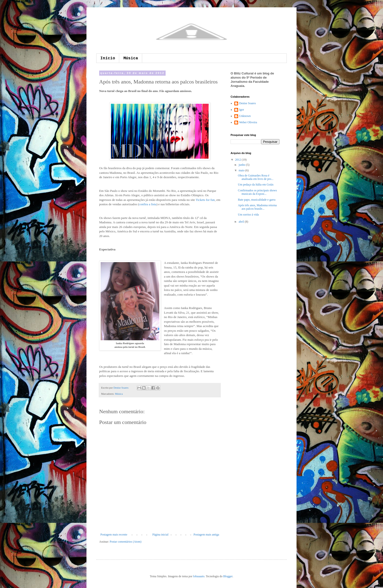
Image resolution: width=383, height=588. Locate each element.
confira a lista (148, 204)
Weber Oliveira (248, 122)
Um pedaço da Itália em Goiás (256, 185)
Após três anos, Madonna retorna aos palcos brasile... (257, 207)
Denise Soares (121, 388)
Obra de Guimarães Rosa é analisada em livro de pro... (256, 177)
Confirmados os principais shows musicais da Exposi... (257, 192)
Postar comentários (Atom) (126, 542)
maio (242, 170)
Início (108, 58)
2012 (239, 160)
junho (242, 165)
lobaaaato (199, 576)
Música (131, 58)
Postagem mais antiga (206, 535)
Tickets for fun (205, 200)
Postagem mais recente (114, 535)
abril (242, 222)
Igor (242, 110)
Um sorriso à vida (248, 215)
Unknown (245, 116)
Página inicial (160, 535)
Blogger (228, 576)
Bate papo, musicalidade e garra (257, 200)
